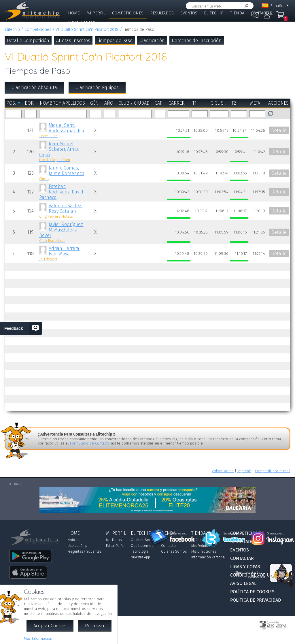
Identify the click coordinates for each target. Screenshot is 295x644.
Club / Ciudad (134, 103)
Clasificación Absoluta (34, 87)
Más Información (38, 638)
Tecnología (140, 551)
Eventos (189, 13)
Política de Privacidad (256, 600)
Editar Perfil (115, 546)
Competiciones (128, 13)
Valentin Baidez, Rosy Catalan (63, 211)
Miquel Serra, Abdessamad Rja (63, 130)
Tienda (237, 13)
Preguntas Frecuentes (84, 551)
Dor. (30, 103)
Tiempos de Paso (115, 41)
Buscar (245, 6)
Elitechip (214, 13)
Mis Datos (114, 540)
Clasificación (152, 41)
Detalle (279, 130)
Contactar (262, 13)
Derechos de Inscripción (197, 41)
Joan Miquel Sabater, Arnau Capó (63, 152)
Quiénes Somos (144, 540)
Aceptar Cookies (50, 626)
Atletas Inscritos (73, 41)
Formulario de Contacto (90, 443)
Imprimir (244, 471)
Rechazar (95, 626)
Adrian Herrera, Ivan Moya (63, 254)
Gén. (95, 103)
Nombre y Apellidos (62, 103)
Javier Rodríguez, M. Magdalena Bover (63, 232)
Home (74, 13)
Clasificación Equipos (97, 87)
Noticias (74, 540)
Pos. (11, 103)
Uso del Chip (77, 546)
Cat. (158, 103)
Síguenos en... (178, 534)
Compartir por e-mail (273, 471)
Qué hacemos (142, 546)
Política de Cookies (252, 592)
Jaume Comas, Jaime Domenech (63, 173)
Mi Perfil (96, 13)
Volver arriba (223, 471)
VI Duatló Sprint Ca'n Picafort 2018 (87, 30)
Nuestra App (140, 557)
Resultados (162, 13)
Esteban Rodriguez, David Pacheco (61, 192)
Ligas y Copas (82, 23)
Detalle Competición (28, 41)
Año (109, 103)
